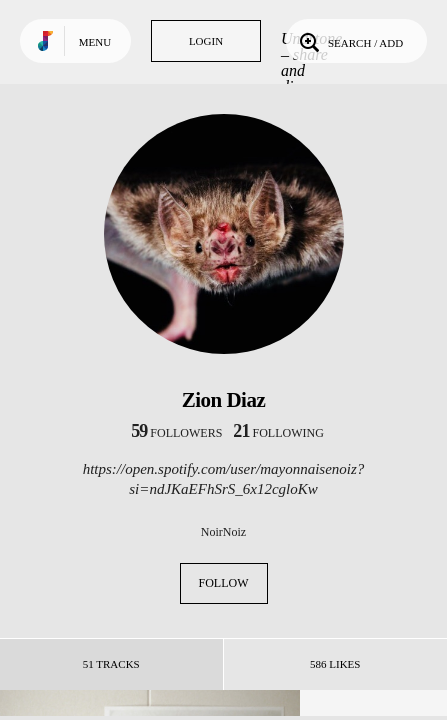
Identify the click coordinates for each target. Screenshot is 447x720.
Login (206, 41)
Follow (224, 583)
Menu (95, 42)
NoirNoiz (223, 532)
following (278, 433)
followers (176, 433)
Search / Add (349, 41)
